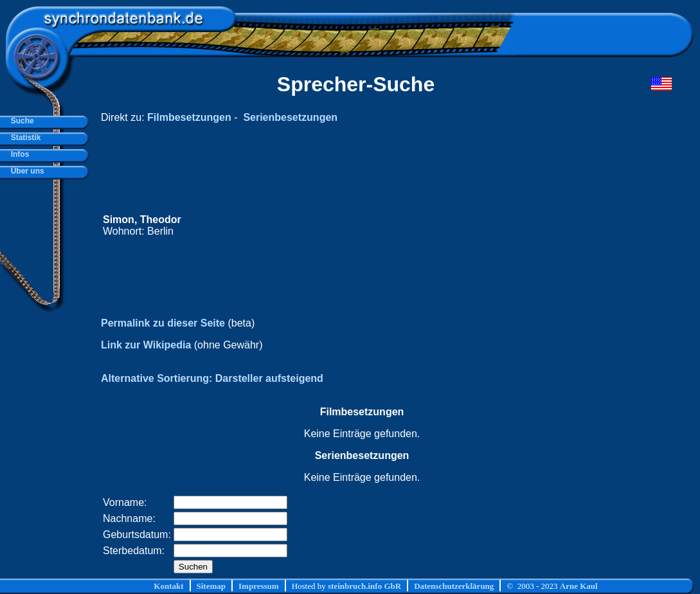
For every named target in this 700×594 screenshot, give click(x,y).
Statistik (23, 138)
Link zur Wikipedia (146, 345)
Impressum (259, 586)
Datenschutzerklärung (454, 586)
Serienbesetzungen (290, 117)
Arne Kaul (579, 586)
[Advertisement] (428, 226)
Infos (18, 154)
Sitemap (211, 586)
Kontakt (168, 586)
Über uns (25, 171)
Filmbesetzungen (189, 117)
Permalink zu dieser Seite (163, 323)
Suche (20, 121)
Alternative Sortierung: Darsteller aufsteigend (212, 378)
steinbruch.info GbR (364, 586)
